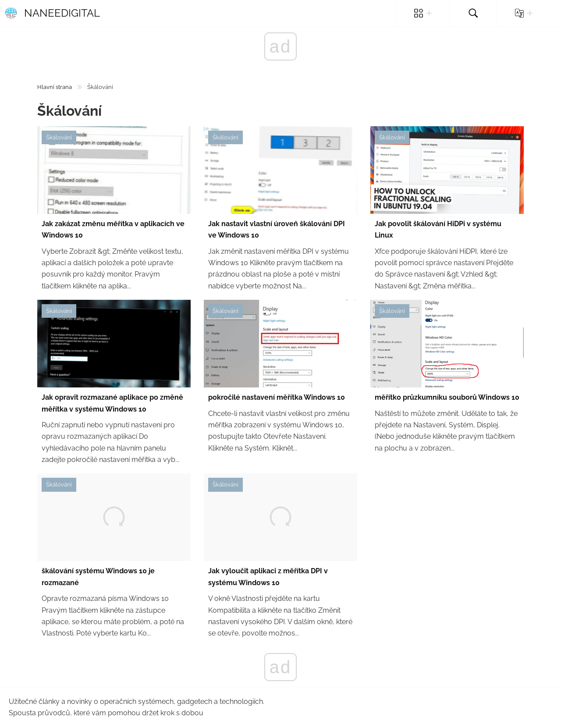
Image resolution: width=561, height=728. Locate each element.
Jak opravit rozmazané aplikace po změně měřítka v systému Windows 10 (112, 403)
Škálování (59, 137)
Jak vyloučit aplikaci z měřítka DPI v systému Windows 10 (268, 577)
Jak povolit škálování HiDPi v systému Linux (438, 229)
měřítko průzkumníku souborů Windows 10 (447, 397)
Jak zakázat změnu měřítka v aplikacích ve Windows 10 (113, 229)
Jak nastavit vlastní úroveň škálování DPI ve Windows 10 (277, 229)
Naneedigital (52, 13)
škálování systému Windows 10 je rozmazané (98, 577)
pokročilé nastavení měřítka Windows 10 (277, 397)
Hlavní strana (55, 87)
